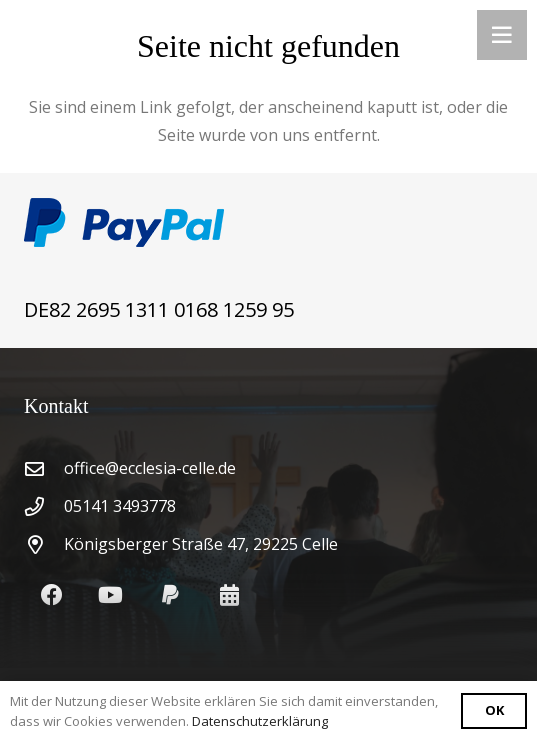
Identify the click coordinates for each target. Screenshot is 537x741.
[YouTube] (110, 595)
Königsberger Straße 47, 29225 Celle (201, 544)
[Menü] (502, 35)
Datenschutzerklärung (260, 721)
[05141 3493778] (44, 506)
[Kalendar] (229, 595)
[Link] (268, 222)
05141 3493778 (120, 506)
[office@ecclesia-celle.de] (44, 468)
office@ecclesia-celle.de (150, 468)
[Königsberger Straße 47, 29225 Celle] (44, 544)
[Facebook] (51, 595)
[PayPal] (170, 595)
